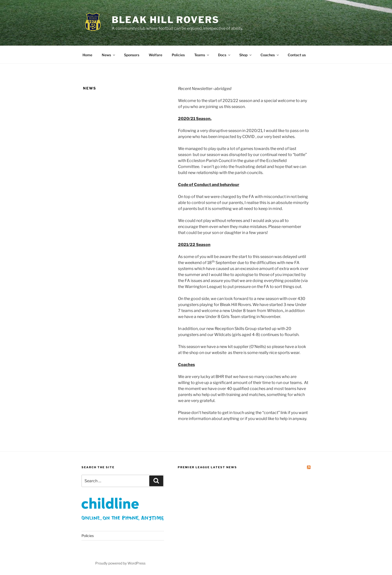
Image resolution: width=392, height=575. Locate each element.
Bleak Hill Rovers (165, 20)
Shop (246, 55)
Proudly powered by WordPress (120, 563)
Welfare (155, 55)
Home (87, 55)
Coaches (270, 55)
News (109, 55)
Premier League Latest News (207, 467)
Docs (224, 55)
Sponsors (132, 55)
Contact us (297, 55)
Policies (178, 55)
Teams (202, 55)
